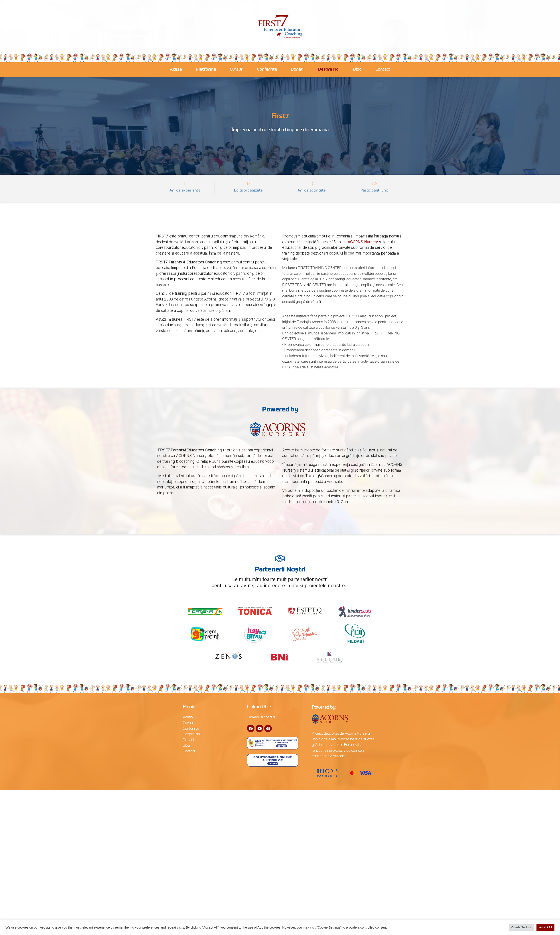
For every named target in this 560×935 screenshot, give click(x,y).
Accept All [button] (545, 927)
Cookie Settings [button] (522, 927)
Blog (357, 69)
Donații (298, 69)
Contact (383, 69)
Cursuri (237, 69)
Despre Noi (329, 69)
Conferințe (267, 69)
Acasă (176, 69)
